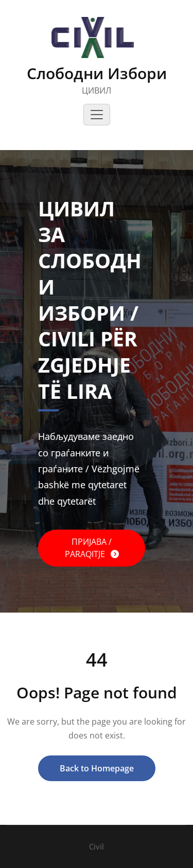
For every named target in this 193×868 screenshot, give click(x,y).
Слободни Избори (97, 73)
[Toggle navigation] (97, 115)
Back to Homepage (97, 768)
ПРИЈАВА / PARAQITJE (89, 548)
